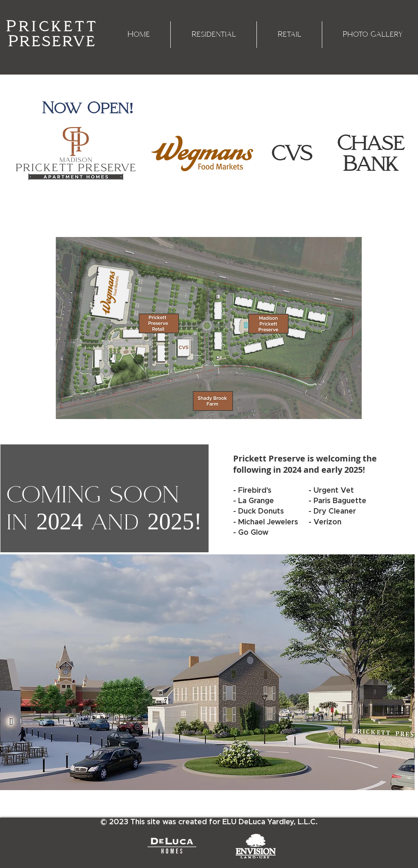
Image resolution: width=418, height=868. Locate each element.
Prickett (52, 26)
